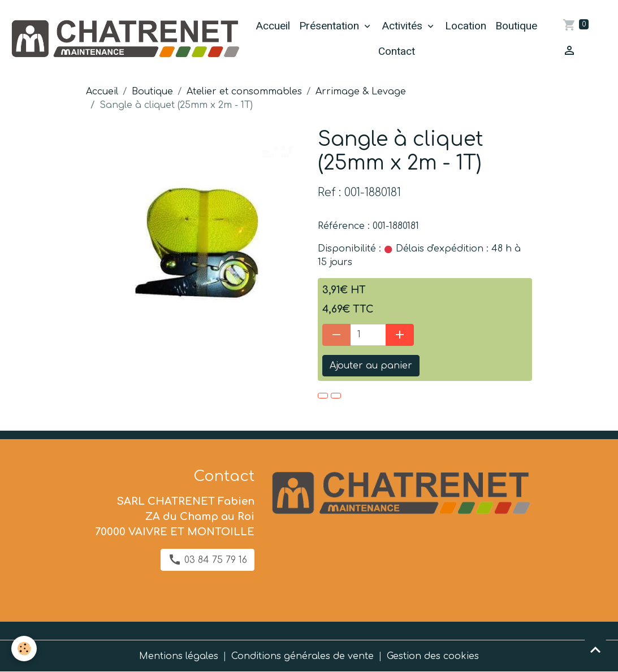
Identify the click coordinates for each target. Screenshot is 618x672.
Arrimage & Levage (361, 92)
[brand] (124, 39)
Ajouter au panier (371, 366)
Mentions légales (179, 656)
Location (466, 26)
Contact (397, 51)
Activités (403, 26)
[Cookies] (24, 649)
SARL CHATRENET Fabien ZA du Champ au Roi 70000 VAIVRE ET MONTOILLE (175, 517)
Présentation (330, 26)
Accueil (273, 26)
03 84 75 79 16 (208, 560)
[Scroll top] (595, 649)
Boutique (516, 26)
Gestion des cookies (433, 656)
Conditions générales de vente (302, 656)
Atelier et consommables (244, 92)
